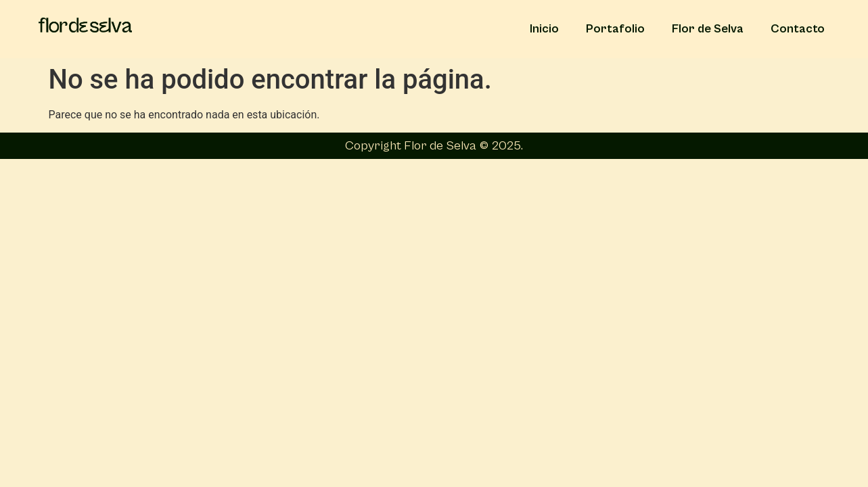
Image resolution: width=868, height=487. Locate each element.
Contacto (798, 29)
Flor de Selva (708, 29)
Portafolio (615, 29)
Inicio (544, 29)
